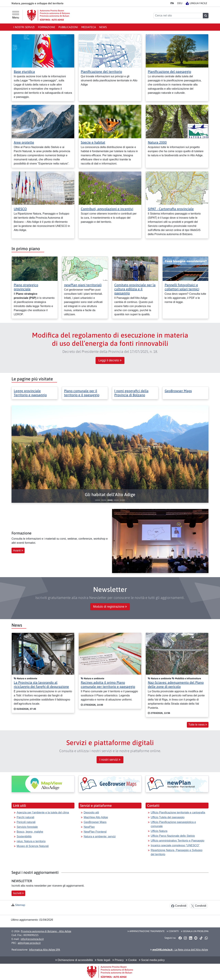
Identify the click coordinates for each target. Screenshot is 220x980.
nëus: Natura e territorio (31, 841)
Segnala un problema (195, 931)
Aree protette (24, 142)
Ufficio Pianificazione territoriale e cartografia (178, 812)
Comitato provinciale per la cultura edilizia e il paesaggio (135, 289)
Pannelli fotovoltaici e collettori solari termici (182, 287)
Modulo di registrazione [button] (110, 607)
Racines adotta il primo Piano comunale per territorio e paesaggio (108, 684)
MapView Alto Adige (96, 817)
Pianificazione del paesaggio (169, 72)
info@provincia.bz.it (32, 939)
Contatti (173, 931)
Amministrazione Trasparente (146, 931)
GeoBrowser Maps (178, 391)
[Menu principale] (16, 15)
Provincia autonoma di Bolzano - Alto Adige (46, 931)
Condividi (179, 906)
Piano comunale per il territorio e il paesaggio (82, 393)
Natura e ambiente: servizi (100, 836)
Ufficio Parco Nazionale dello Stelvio (173, 836)
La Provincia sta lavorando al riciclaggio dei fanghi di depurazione (41, 684)
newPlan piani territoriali (83, 285)
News (103, 27)
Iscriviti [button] (18, 893)
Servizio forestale (27, 827)
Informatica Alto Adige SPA (45, 950)
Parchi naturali (25, 817)
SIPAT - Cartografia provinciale (171, 209)
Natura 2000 (157, 142)
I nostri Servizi (24, 27)
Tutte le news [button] (198, 725)
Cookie (131, 960)
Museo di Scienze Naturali (33, 846)
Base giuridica (24, 72)
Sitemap (20, 905)
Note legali (103, 960)
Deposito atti (91, 812)
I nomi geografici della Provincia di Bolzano (131, 393)
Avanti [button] (18, 550)
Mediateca (89, 27)
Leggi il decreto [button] (110, 360)
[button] (110, 495)
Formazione (47, 27)
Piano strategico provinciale (26, 287)
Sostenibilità (24, 836)
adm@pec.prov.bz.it (29, 943)
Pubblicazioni (68, 27)
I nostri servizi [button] (110, 760)
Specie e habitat (93, 142)
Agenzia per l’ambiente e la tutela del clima (43, 812)
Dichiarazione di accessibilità (74, 960)
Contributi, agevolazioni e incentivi (107, 209)
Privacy (118, 960)
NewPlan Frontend (95, 832)
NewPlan (89, 827)
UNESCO (20, 209)
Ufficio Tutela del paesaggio (168, 817)
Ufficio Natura (159, 831)
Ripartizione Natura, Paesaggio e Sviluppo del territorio (177, 852)
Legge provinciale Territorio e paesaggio (30, 393)
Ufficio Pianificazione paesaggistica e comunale (173, 824)
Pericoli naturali (26, 822)
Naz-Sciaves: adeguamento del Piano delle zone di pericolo (176, 684)
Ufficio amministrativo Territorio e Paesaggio (178, 841)
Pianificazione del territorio (101, 72)
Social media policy (152, 960)
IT (172, 3)
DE (180, 3)
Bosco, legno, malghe (30, 832)
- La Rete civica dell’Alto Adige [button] (179, 950)
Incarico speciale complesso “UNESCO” (175, 845)
